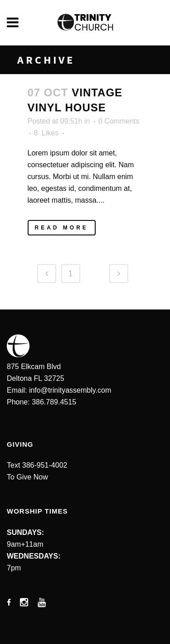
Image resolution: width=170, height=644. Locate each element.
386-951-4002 (45, 465)
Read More (62, 228)
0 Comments (119, 121)
